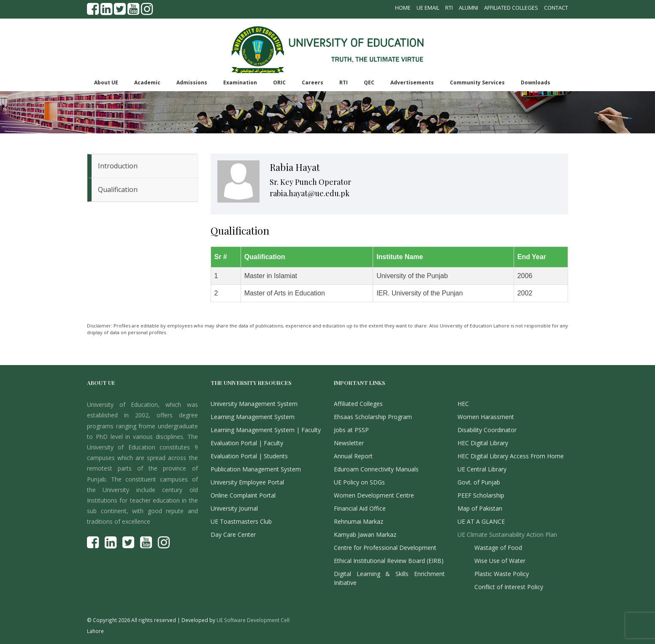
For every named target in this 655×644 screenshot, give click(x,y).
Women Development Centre (374, 495)
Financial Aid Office (360, 508)
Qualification (118, 189)
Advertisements (412, 83)
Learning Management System (253, 417)
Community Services (477, 83)
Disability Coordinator (487, 430)
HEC (463, 404)
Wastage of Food (498, 548)
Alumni (468, 8)
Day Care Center (233, 534)
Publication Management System (256, 469)
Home (403, 8)
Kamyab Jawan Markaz (365, 534)
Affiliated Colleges (511, 8)
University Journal (234, 508)
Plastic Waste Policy (502, 574)
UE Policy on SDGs (359, 482)
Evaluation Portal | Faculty (247, 443)
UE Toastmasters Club (241, 521)
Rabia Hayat (295, 167)
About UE (106, 83)
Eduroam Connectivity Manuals (376, 469)
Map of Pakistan (480, 508)
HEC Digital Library (483, 443)
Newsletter (349, 443)
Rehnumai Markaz (359, 521)
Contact (556, 8)
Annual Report (353, 456)
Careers (313, 83)
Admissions (192, 83)
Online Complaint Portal (243, 495)
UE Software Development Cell (253, 620)
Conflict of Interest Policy (509, 587)
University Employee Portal (247, 482)
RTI (449, 8)
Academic (147, 83)
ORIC (279, 83)
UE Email (428, 8)
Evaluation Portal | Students (249, 456)
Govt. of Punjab (479, 482)
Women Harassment (486, 417)
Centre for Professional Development (385, 548)
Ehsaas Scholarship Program (373, 417)
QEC (369, 83)
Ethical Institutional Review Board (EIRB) (389, 561)
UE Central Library (482, 469)
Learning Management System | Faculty (266, 430)
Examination (240, 83)
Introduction (118, 166)
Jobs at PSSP (351, 430)
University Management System (254, 404)
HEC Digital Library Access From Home (511, 456)
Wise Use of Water (500, 561)
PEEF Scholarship (481, 495)
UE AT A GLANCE (481, 521)
